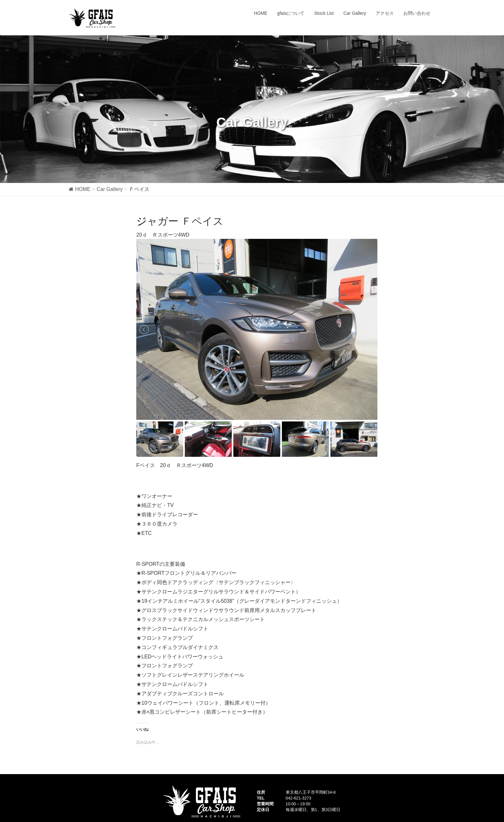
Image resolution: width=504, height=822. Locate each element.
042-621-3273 (299, 798)
